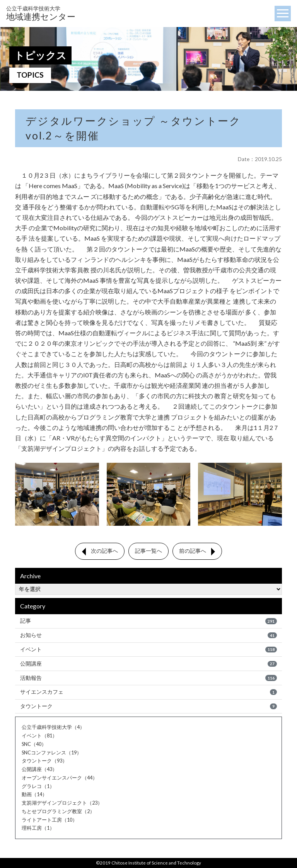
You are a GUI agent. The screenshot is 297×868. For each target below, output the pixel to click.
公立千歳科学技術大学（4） (53, 728)
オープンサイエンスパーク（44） (60, 778)
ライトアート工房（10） (49, 820)
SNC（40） (34, 744)
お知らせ (148, 635)
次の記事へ (104, 551)
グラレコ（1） (38, 786)
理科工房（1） (38, 829)
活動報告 (148, 678)
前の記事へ (193, 551)
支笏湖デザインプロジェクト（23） (62, 803)
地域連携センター (41, 13)
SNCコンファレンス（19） (52, 753)
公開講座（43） (39, 769)
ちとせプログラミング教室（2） (58, 812)
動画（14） (34, 795)
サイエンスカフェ (148, 692)
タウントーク (148, 707)
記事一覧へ (148, 551)
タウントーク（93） (44, 761)
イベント (148, 649)
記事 (148, 621)
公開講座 (148, 664)
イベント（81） (39, 736)
